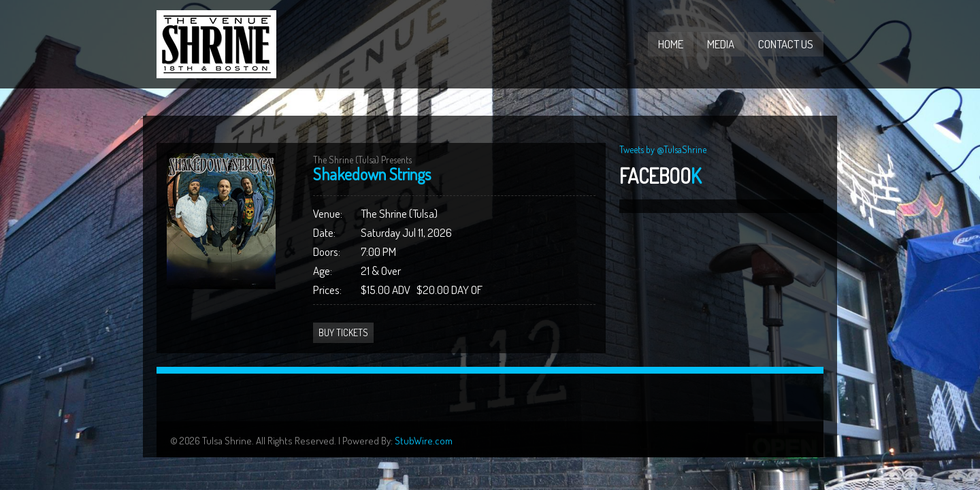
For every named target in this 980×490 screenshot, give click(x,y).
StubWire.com (424, 441)
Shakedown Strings (372, 174)
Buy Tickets (343, 332)
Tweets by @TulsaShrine (663, 149)
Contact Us (786, 44)
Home (671, 44)
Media (721, 44)
